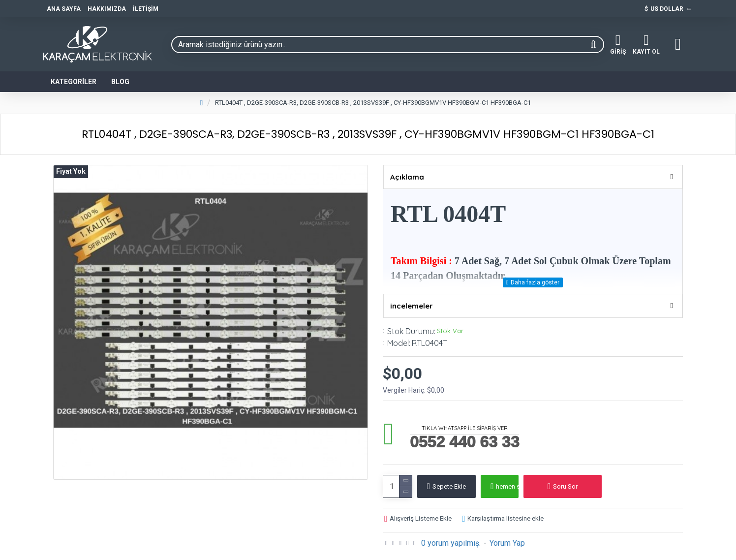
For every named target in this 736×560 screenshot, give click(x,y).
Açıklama (407, 177)
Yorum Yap (507, 537)
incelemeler (412, 299)
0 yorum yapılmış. (451, 537)
